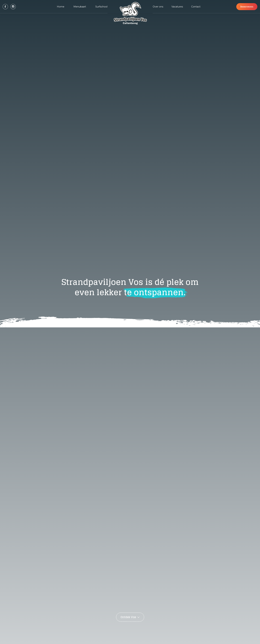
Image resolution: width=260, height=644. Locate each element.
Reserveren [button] (247, 7)
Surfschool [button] (101, 7)
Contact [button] (196, 7)
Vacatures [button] (177, 7)
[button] (5, 7)
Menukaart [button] (80, 7)
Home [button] (61, 7)
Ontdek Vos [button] (128, 617)
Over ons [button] (158, 7)
